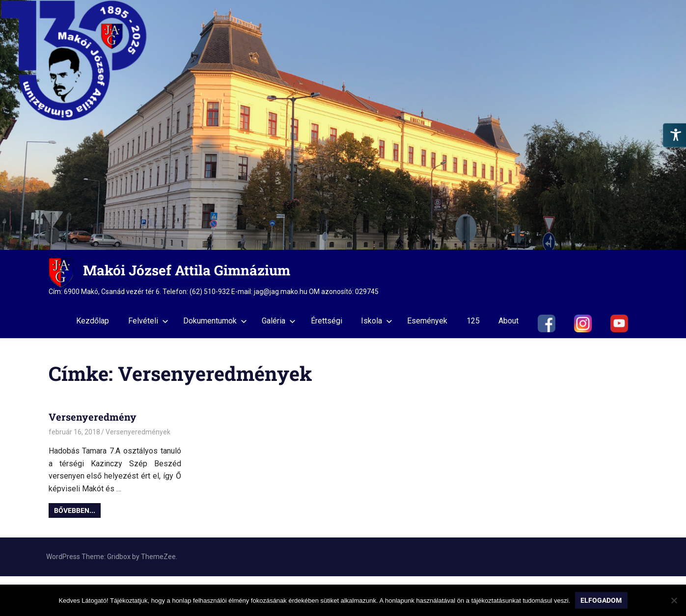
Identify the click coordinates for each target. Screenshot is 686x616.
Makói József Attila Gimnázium (187, 270)
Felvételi (148, 321)
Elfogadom (601, 600)
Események (427, 321)
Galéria (279, 321)
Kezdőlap (93, 321)
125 (473, 321)
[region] (343, 125)
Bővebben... (75, 510)
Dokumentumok (215, 321)
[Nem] (674, 600)
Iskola (377, 321)
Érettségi (327, 321)
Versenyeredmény (93, 417)
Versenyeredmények (138, 432)
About (508, 321)
